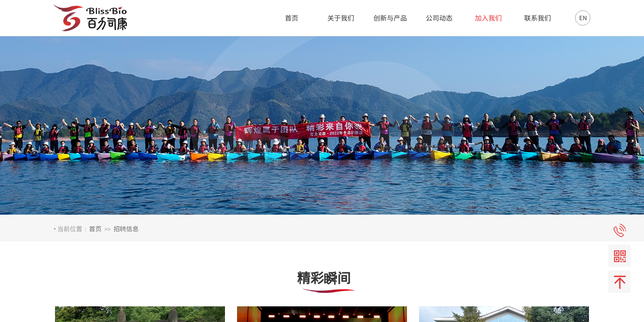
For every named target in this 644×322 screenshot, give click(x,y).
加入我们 (488, 18)
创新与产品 (390, 18)
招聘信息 (126, 229)
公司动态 (439, 18)
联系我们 (538, 18)
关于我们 (341, 18)
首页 (95, 229)
